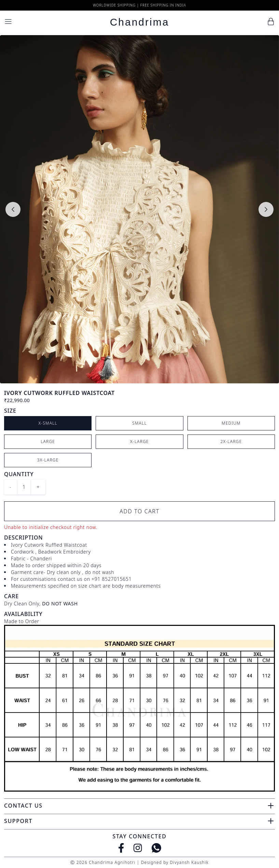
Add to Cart (139, 511)
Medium (231, 423)
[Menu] (8, 21)
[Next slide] (266, 209)
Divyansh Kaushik (189, 862)
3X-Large (48, 460)
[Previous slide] (13, 209)
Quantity (19, 474)
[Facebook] (121, 848)
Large (48, 442)
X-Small (48, 423)
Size (10, 411)
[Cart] (271, 21)
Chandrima (140, 22)
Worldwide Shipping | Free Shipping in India (139, 5)
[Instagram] (138, 848)
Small (139, 423)
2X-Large (231, 442)
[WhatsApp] (156, 848)
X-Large (139, 442)
